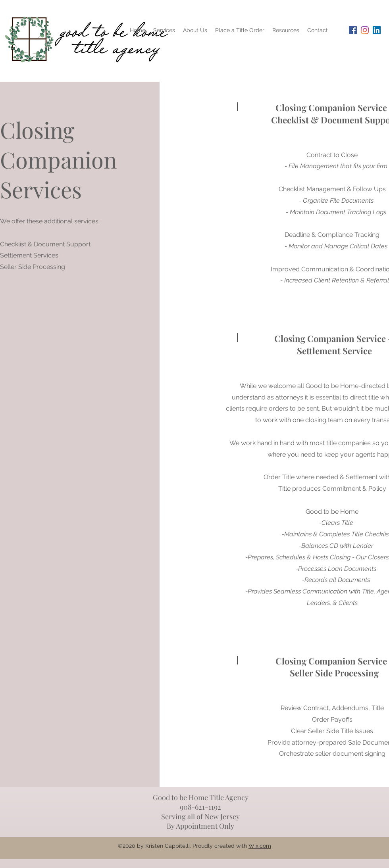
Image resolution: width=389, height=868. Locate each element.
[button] (286, 30)
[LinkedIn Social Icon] (377, 30)
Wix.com (260, 846)
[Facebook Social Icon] (353, 30)
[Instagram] (365, 30)
